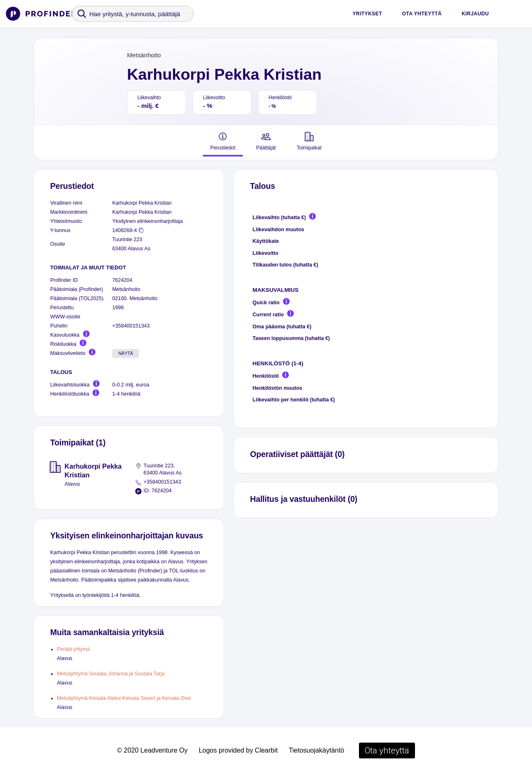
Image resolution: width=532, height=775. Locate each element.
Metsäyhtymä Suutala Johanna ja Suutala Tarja (111, 674)
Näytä (126, 353)
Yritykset (367, 14)
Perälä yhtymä (73, 649)
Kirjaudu (475, 14)
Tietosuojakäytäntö (317, 750)
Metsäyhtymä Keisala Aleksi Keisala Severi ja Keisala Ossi (124, 698)
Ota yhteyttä (422, 14)
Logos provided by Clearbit (238, 750)
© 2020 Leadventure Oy (152, 750)
